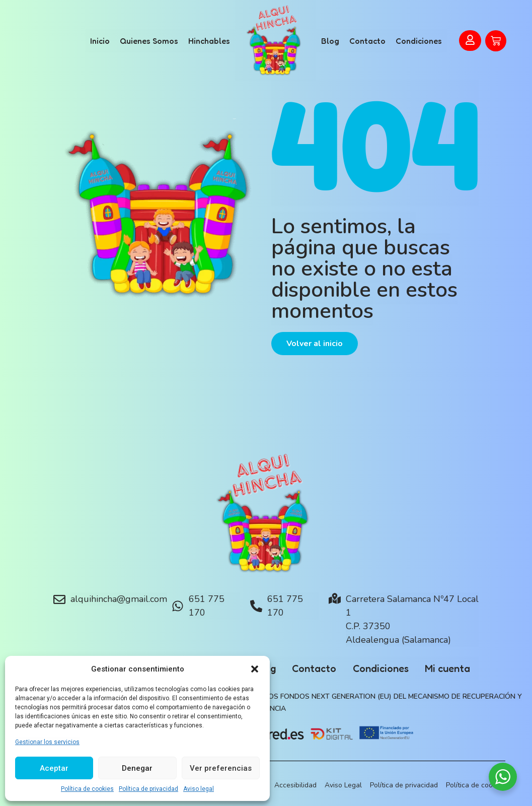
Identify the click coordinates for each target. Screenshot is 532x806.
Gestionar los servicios (47, 742)
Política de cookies (87, 789)
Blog (330, 41)
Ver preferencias (221, 768)
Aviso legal (199, 789)
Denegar (137, 768)
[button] (255, 669)
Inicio (100, 41)
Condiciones (419, 41)
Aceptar (54, 768)
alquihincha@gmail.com (119, 599)
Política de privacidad (148, 789)
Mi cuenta (459, 668)
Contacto (367, 41)
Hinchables (209, 41)
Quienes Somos (149, 41)
